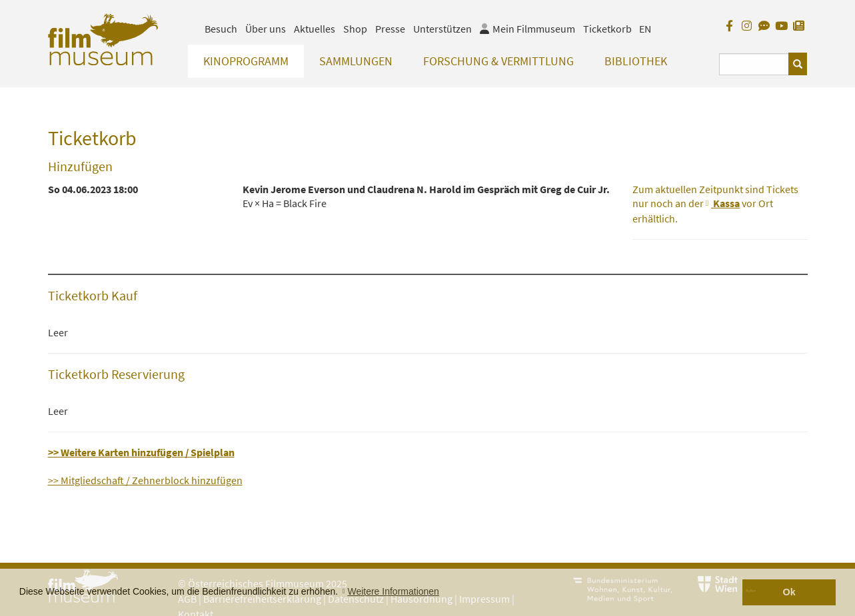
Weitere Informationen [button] (393, 591)
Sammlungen (356, 61)
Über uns (266, 29)
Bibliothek (636, 61)
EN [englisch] (645, 29)
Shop (355, 29)
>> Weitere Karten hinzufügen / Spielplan (141, 452)
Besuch (221, 29)
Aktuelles (315, 29)
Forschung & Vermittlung (498, 61)
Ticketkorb (607, 29)
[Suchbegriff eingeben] (754, 64)
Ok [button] (789, 592)
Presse (390, 29)
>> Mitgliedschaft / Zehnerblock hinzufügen (145, 480)
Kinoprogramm (246, 61)
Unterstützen (442, 29)
